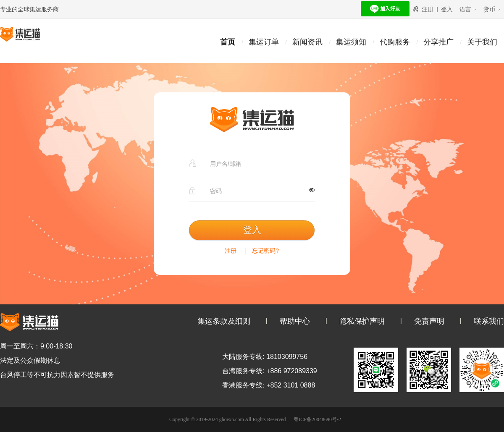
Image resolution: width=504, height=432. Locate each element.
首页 (228, 42)
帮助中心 (295, 321)
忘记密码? (265, 251)
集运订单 (264, 42)
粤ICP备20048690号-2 (317, 419)
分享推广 (438, 42)
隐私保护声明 (362, 321)
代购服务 (395, 42)
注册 (428, 9)
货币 (492, 9)
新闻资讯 (307, 42)
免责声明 (429, 321)
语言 (468, 9)
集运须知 (351, 42)
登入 (447, 9)
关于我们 (482, 42)
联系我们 (489, 321)
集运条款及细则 (224, 321)
